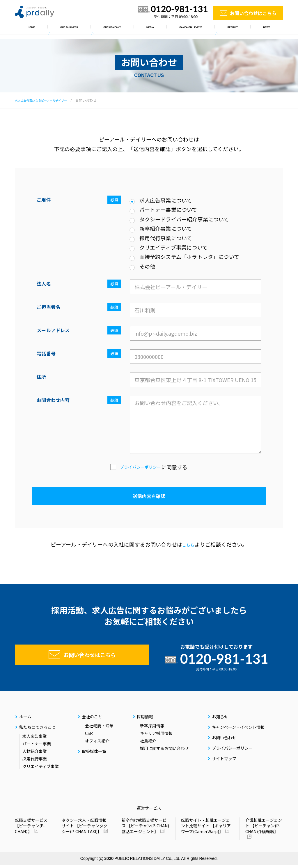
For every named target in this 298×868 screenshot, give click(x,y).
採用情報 (239, 29)
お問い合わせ (224, 740)
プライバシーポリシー (141, 467)
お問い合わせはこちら (253, 13)
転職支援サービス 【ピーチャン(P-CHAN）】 (31, 829)
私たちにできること (65, 29)
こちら (188, 544)
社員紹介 (148, 744)
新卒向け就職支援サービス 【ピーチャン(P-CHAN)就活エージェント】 (145, 829)
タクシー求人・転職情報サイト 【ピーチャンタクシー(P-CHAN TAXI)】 (85, 829)
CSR (89, 736)
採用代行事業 (35, 762)
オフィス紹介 (97, 744)
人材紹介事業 (35, 754)
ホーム (28, 29)
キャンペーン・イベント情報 (192, 29)
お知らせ (268, 29)
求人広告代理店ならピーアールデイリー (46, 100)
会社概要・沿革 (99, 729)
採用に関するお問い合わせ (164, 751)
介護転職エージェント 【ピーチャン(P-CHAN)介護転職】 (264, 829)
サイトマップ (224, 761)
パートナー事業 (37, 747)
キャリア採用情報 (156, 736)
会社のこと (106, 29)
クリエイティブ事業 (41, 769)
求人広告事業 (35, 739)
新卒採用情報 (152, 729)
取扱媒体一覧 (141, 29)
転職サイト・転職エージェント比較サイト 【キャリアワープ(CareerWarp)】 (206, 829)
